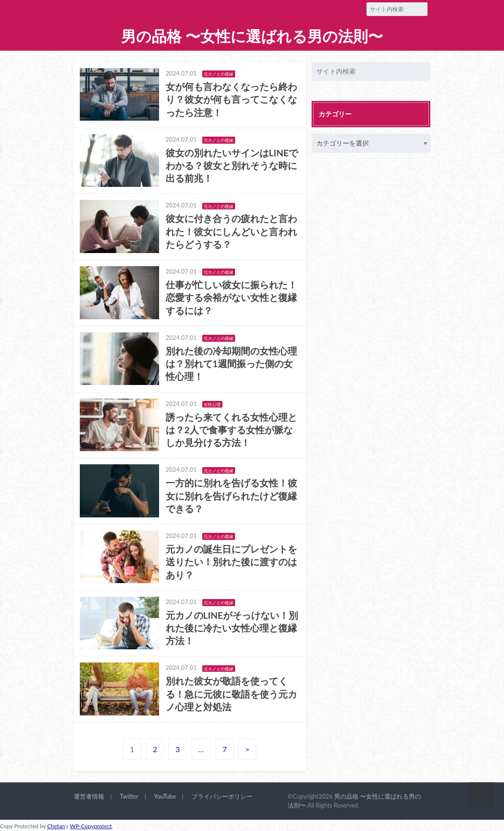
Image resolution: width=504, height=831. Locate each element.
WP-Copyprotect (91, 826)
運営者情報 (89, 796)
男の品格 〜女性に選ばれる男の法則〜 (252, 36)
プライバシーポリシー (222, 796)
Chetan (56, 826)
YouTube (165, 796)
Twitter (129, 796)
